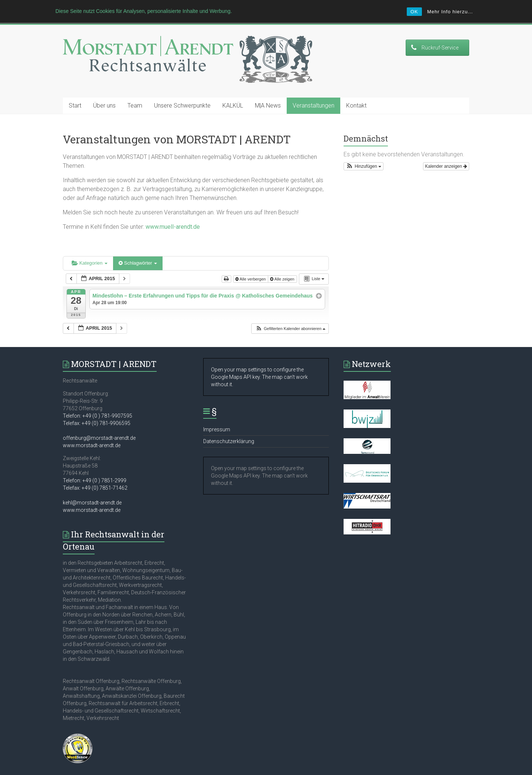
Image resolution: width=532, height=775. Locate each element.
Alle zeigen (283, 264)
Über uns (104, 90)
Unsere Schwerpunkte (182, 90)
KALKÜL (233, 90)
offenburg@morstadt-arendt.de (99, 423)
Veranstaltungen (313, 90)
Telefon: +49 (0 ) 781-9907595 (98, 401)
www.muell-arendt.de (173, 212)
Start (75, 90)
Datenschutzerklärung (229, 426)
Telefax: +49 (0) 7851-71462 (95, 473)
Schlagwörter (138, 248)
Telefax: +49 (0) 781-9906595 (97, 408)
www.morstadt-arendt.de (92, 430)
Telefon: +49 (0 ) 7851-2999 (95, 465)
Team (135, 90)
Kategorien (90, 248)
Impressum (217, 414)
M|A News (268, 90)
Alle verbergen (251, 264)
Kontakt (356, 90)
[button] (290, 314)
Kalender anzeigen (446, 151)
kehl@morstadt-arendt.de (92, 487)
